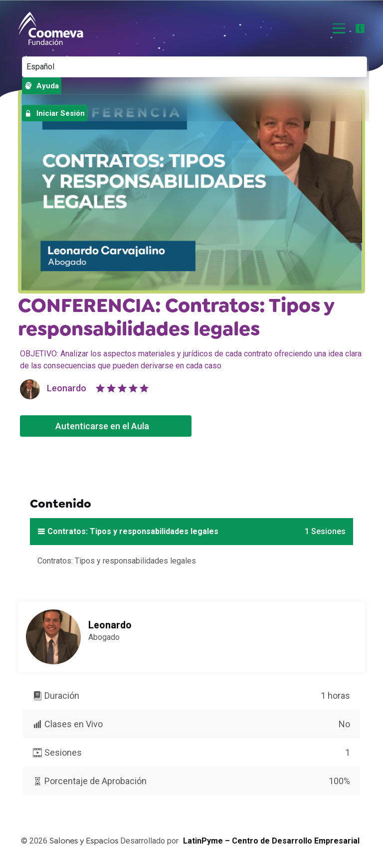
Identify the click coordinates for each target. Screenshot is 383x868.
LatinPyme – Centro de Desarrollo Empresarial (271, 842)
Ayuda (42, 86)
